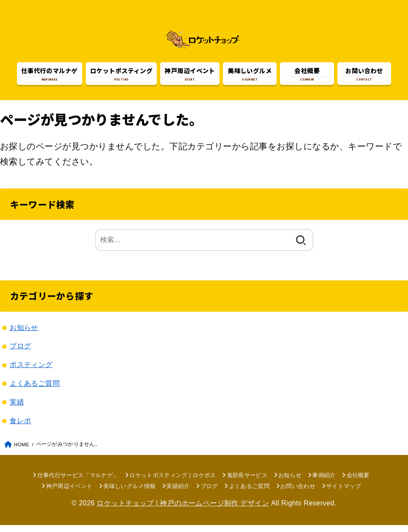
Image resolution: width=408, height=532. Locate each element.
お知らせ (24, 334)
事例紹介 (324, 482)
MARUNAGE (50, 75)
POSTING (121, 75)
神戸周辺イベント (69, 493)
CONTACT (364, 75)
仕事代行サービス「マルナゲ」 (78, 482)
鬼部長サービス (247, 482)
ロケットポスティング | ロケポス (172, 482)
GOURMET (250, 75)
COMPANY (307, 75)
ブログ (20, 353)
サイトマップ (344, 493)
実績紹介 (178, 493)
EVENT (190, 75)
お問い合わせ (298, 493)
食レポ (20, 428)
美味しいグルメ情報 (129, 493)
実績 (17, 409)
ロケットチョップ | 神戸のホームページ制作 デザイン (183, 510)
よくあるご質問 (35, 391)
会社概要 (358, 482)
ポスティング (31, 372)
